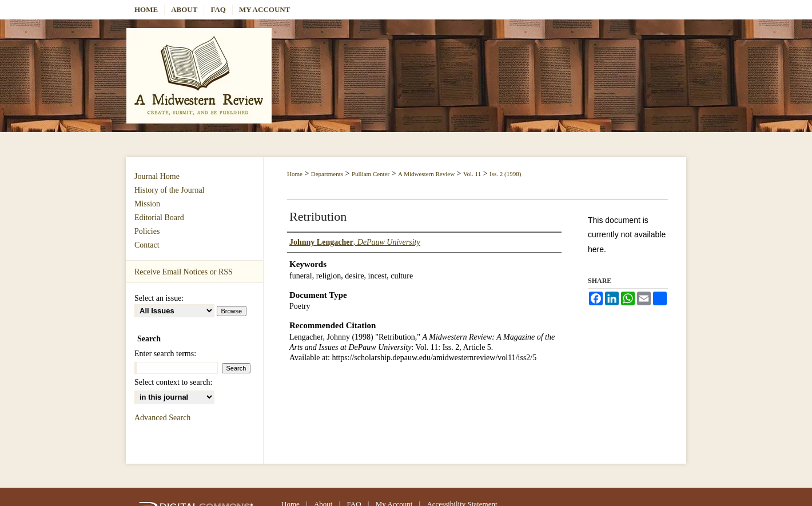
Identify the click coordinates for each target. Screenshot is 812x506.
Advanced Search (162, 418)
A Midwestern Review (426, 174)
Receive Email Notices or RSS (184, 272)
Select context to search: (173, 382)
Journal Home (157, 176)
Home (295, 174)
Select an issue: (159, 298)
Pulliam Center (371, 174)
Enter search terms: (165, 354)
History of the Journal (169, 190)
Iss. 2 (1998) (505, 174)
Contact (147, 245)
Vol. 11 (472, 174)
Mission (147, 204)
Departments (327, 174)
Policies (147, 231)
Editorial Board (159, 218)
